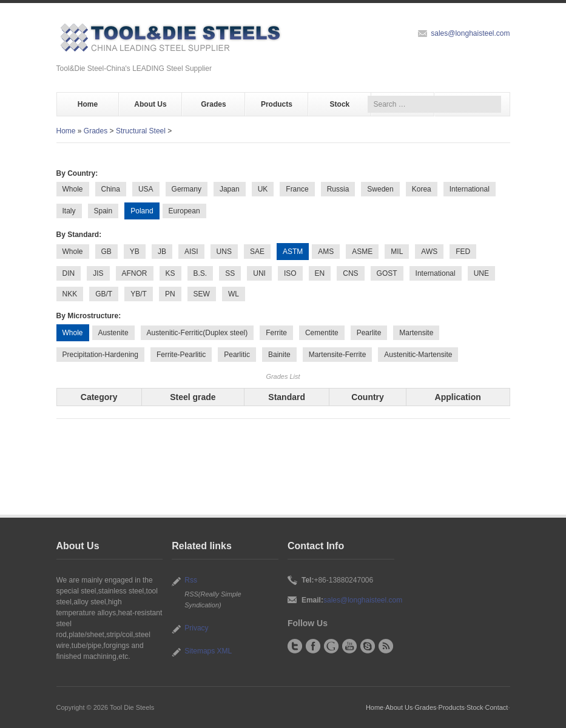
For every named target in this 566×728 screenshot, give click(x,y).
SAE (257, 252)
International (470, 189)
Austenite (113, 333)
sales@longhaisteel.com (470, 33)
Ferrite (276, 333)
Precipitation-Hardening (100, 355)
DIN (69, 273)
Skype (368, 646)
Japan (230, 189)
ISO (290, 273)
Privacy (196, 628)
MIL (397, 252)
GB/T (104, 294)
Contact (497, 707)
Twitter (295, 646)
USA (146, 189)
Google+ (331, 646)
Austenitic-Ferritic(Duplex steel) (197, 333)
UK (263, 189)
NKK (70, 294)
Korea (422, 189)
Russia (338, 189)
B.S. (200, 273)
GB (106, 252)
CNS (350, 273)
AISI (191, 252)
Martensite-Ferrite (338, 355)
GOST (387, 273)
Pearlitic (237, 355)
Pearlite (369, 333)
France (297, 189)
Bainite (279, 355)
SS (230, 273)
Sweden (380, 189)
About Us (150, 104)
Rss (191, 580)
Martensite (416, 333)
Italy (69, 211)
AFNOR (135, 273)
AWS (429, 252)
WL (234, 294)
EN (320, 273)
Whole (73, 189)
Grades (213, 104)
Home (88, 104)
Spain (103, 211)
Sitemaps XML (208, 651)
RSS (386, 646)
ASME (362, 252)
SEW (202, 294)
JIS (98, 273)
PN (170, 294)
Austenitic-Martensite (418, 355)
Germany (187, 189)
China (111, 189)
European (184, 211)
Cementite (322, 333)
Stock (340, 104)
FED (463, 252)
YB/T (139, 294)
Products (277, 104)
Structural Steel (141, 131)
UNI (259, 273)
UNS (224, 252)
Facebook (313, 646)
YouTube (349, 646)
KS (170, 273)
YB (135, 252)
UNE (481, 273)
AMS (326, 252)
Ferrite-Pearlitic (181, 355)
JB (162, 252)
